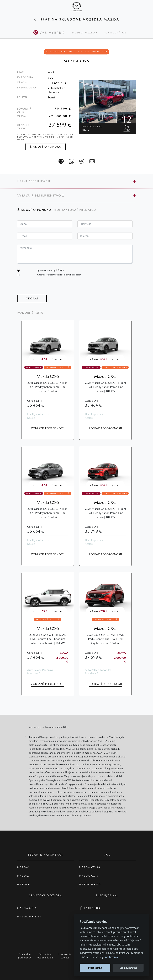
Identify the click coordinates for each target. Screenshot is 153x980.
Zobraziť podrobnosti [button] (48, 428)
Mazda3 (24, 876)
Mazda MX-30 (90, 884)
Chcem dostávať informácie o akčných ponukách (59, 275)
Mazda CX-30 (90, 867)
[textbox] (45, 224)
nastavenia (111, 957)
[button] (19, 270)
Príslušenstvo (50, 196)
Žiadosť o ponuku (34, 210)
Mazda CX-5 (48, 376)
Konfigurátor (115, 33)
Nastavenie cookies (65, 956)
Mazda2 (24, 867)
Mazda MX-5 (27, 908)
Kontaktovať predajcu (76, 210)
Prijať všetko (95, 968)
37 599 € (60, 125)
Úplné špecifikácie (34, 181)
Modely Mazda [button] (84, 33)
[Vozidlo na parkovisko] (61, 161)
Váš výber (50, 32)
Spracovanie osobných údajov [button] (51, 270)
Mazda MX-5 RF (29, 917)
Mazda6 (24, 884)
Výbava (24, 196)
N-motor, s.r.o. (92, 128)
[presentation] (43, 288)
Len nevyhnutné (128, 968)
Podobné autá (30, 313)
